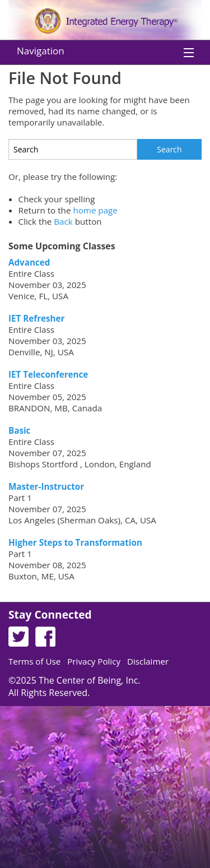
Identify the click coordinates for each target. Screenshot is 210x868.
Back (63, 221)
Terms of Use (34, 661)
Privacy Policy (94, 661)
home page (95, 210)
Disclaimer (148, 661)
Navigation (41, 51)
